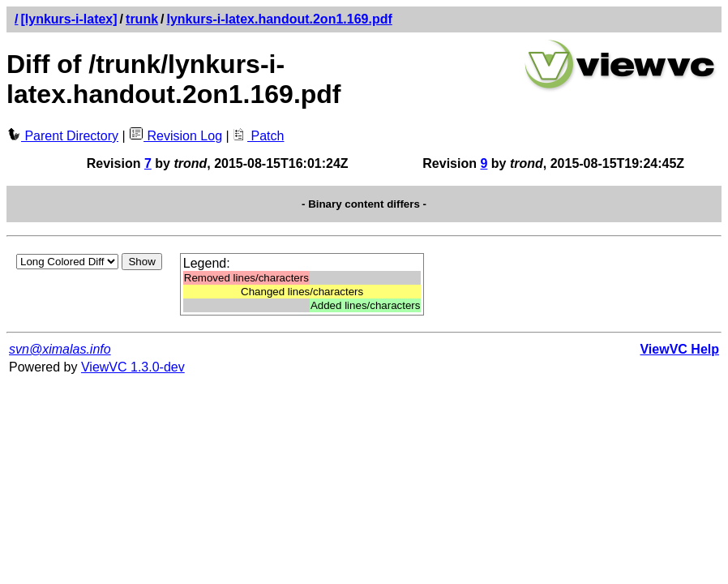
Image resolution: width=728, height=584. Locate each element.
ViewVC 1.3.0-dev (133, 367)
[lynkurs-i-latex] (69, 19)
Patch (258, 136)
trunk (142, 19)
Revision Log (176, 136)
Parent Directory (62, 136)
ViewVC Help (679, 349)
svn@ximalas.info (60, 349)
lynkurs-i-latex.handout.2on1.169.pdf (280, 19)
